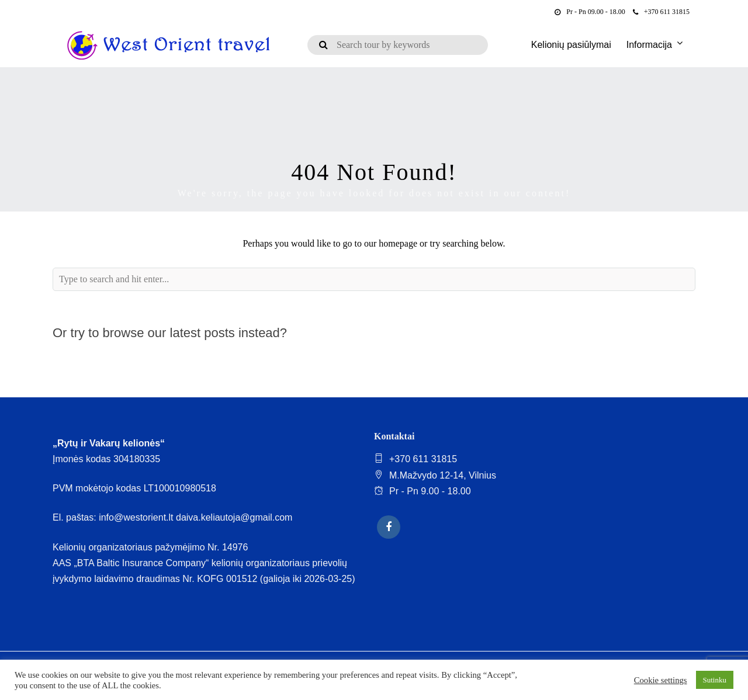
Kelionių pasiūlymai (571, 45)
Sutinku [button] (715, 680)
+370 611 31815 (661, 12)
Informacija (649, 45)
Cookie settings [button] (661, 680)
